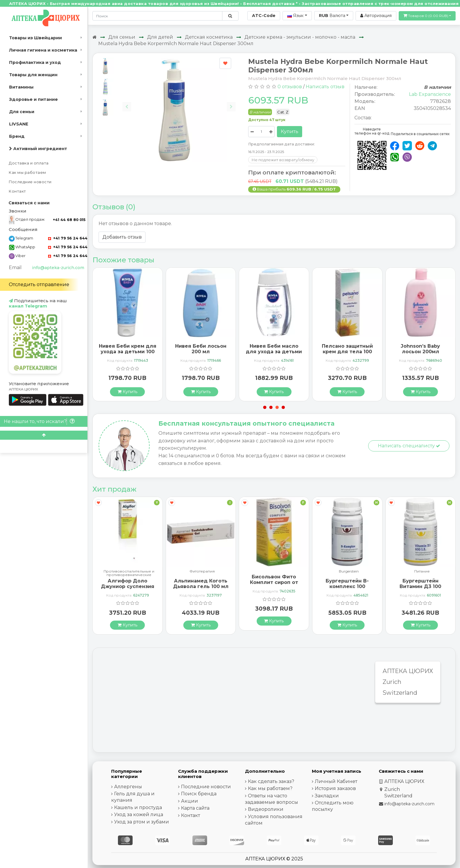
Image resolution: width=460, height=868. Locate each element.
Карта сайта (195, 808)
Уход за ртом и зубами (142, 822)
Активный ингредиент (38, 149)
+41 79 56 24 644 (68, 238)
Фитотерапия (202, 571)
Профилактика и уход (35, 62)
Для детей (160, 37)
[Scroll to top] (44, 435)
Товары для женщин (33, 75)
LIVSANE (19, 124)
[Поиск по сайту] (230, 16)
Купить (290, 131)
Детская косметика (209, 37)
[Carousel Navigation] (179, 102)
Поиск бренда (199, 794)
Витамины (21, 87)
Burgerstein (349, 571)
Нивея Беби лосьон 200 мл (201, 349)
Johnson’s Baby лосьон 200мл (420, 349)
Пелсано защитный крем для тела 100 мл (347, 352)
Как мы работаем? (270, 788)
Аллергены (128, 787)
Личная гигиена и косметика (43, 50)
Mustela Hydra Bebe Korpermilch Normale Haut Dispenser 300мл (176, 44)
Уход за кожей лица (139, 815)
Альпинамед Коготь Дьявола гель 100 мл (201, 584)
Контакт (17, 191)
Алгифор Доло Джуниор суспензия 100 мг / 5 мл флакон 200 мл (128, 589)
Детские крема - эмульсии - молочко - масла (300, 37)
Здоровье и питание (33, 99)
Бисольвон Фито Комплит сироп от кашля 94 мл (274, 582)
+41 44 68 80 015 (69, 220)
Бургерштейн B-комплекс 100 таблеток (347, 586)
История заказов (335, 788)
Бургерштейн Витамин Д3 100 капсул (420, 586)
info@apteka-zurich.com (58, 268)
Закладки (327, 796)
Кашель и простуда (138, 807)
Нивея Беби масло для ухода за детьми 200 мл (274, 352)
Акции (190, 801)
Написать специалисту (409, 446)
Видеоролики (266, 809)
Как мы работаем (27, 173)
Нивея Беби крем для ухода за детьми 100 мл (128, 352)
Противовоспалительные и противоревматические (129, 573)
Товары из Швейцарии (35, 38)
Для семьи (22, 112)
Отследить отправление (39, 284)
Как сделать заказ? (271, 781)
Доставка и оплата (29, 163)
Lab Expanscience (430, 94)
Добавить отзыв (122, 237)
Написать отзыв (325, 87)
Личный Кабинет (336, 781)
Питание (422, 571)
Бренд (17, 136)
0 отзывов (290, 87)
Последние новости (30, 182)
